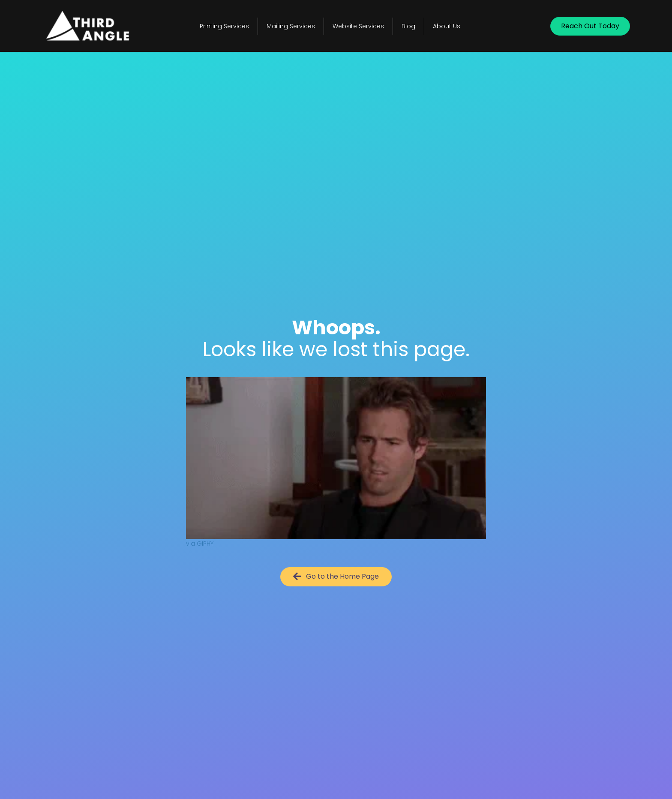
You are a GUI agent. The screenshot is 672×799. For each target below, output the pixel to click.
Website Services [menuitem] (358, 26)
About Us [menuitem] (447, 26)
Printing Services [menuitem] (224, 26)
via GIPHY (200, 544)
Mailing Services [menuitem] (291, 26)
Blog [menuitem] (408, 26)
